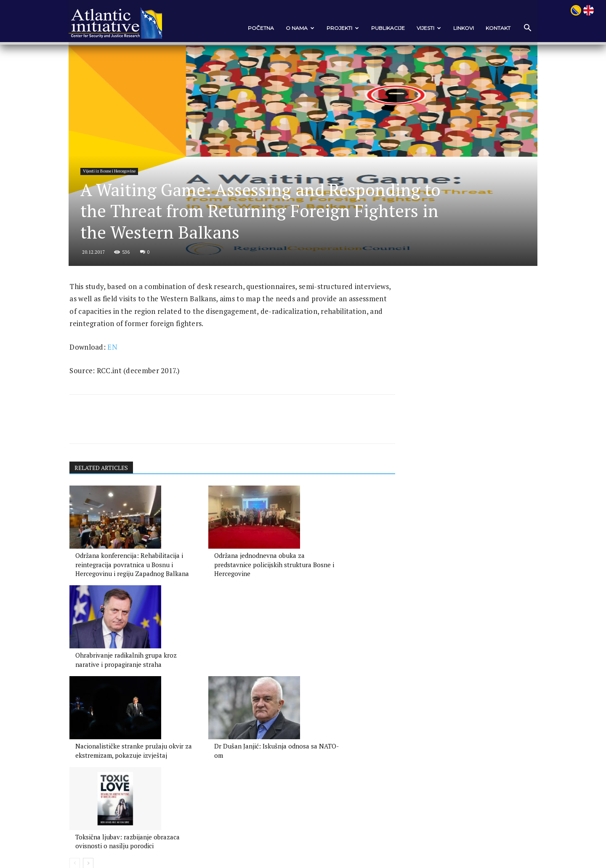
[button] (518, 28)
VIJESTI (420, 28)
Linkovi (455, 28)
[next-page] (97, 744)
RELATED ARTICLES (111, 500)
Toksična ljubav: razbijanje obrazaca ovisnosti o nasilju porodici (320, 717)
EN (121, 379)
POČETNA (252, 28)
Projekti (334, 28)
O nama (291, 28)
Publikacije (379, 28)
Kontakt (489, 28)
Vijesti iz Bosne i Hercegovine (120, 174)
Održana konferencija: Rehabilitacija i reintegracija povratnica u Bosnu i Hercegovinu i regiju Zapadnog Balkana (123, 607)
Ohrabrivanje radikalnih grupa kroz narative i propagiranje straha (323, 597)
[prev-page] (84, 744)
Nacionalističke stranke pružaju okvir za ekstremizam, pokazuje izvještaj (124, 717)
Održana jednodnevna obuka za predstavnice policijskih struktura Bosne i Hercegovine (224, 597)
